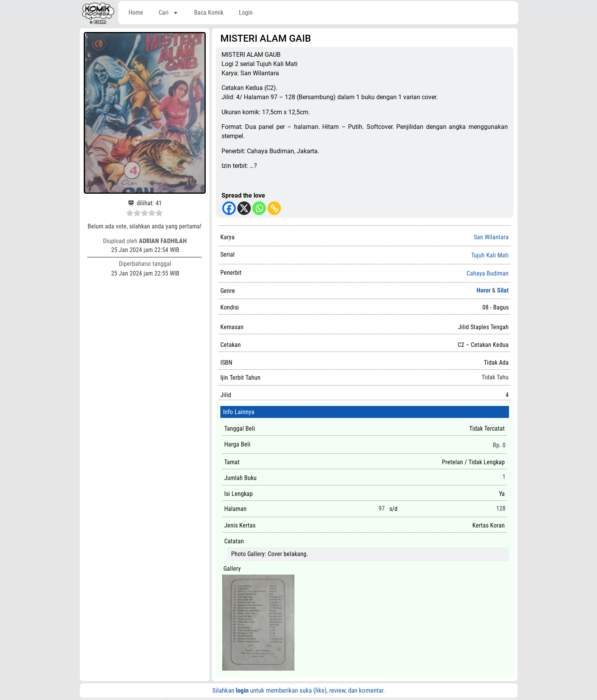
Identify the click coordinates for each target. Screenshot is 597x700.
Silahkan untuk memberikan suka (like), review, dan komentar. (298, 690)
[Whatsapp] (259, 208)
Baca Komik (209, 13)
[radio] (130, 214)
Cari (169, 13)
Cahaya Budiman (488, 274)
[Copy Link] (274, 208)
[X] (244, 208)
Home (136, 13)
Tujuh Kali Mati (490, 255)
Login (246, 13)
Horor (484, 290)
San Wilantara (491, 237)
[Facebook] (229, 208)
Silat (503, 290)
